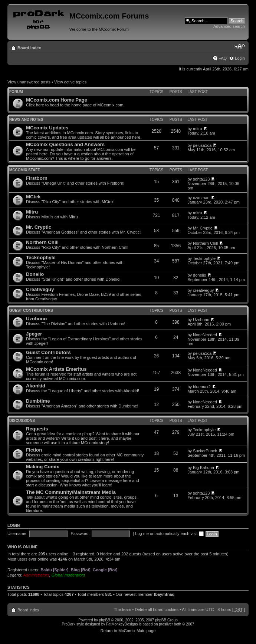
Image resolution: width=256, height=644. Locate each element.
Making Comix (42, 467)
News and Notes (26, 120)
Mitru (32, 212)
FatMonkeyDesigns (122, 624)
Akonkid (36, 386)
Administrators (36, 575)
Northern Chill (42, 242)
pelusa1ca (202, 145)
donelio (199, 275)
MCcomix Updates (47, 128)
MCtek (33, 197)
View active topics (70, 82)
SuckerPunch (205, 451)
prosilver (166, 624)
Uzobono (36, 319)
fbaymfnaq (164, 594)
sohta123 (201, 179)
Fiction (34, 450)
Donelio (35, 274)
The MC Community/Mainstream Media (71, 492)
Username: (17, 534)
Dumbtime (38, 401)
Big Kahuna (204, 468)
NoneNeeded (205, 335)
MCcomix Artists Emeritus (56, 369)
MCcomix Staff (25, 170)
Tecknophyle (41, 257)
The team (122, 610)
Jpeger (34, 334)
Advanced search (229, 26)
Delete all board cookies (156, 610)
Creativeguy (40, 289)
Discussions (22, 421)
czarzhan (201, 198)
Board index (29, 48)
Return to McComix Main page (128, 631)
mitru (197, 129)
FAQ (223, 58)
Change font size (239, 46)
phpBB (105, 620)
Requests (37, 429)
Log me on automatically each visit (169, 534)
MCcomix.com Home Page (57, 100)
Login (240, 58)
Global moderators (68, 575)
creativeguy (203, 290)
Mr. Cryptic (39, 227)
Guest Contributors (31, 311)
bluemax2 (202, 387)
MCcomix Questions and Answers (65, 144)
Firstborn (37, 178)
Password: (80, 534)
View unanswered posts (29, 82)
